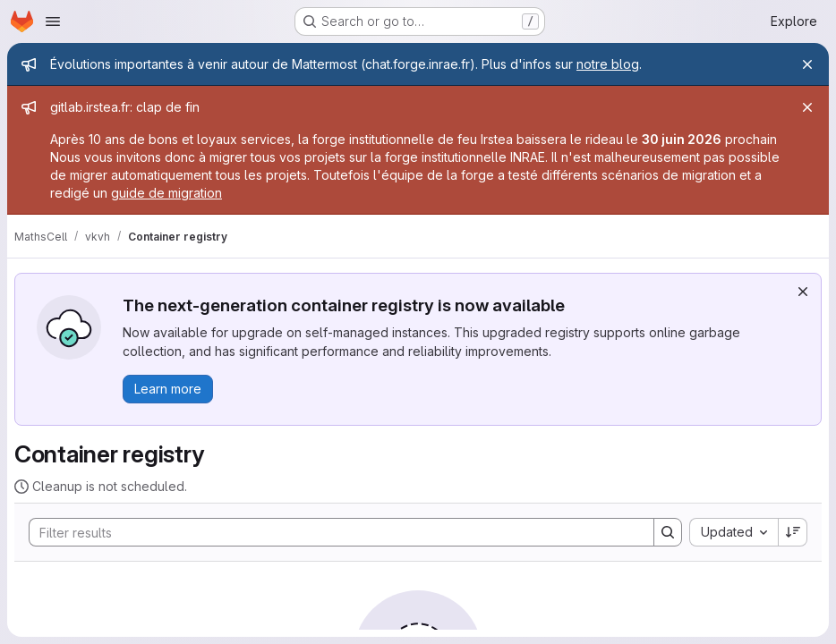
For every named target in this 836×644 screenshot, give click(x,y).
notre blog (608, 64)
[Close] (807, 64)
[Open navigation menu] (53, 21)
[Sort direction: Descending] (793, 532)
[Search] (333, 532)
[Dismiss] (803, 292)
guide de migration (166, 193)
